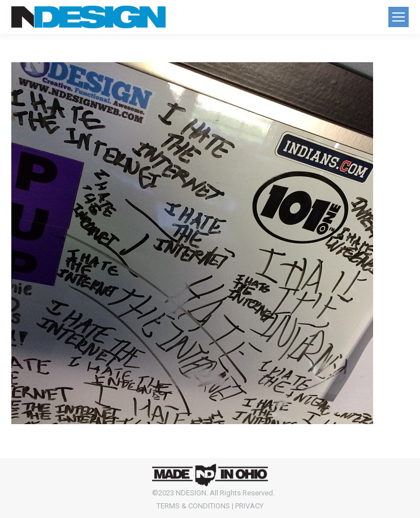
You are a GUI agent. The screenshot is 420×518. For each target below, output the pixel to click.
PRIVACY (249, 506)
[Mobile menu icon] (399, 17)
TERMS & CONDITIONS (193, 506)
